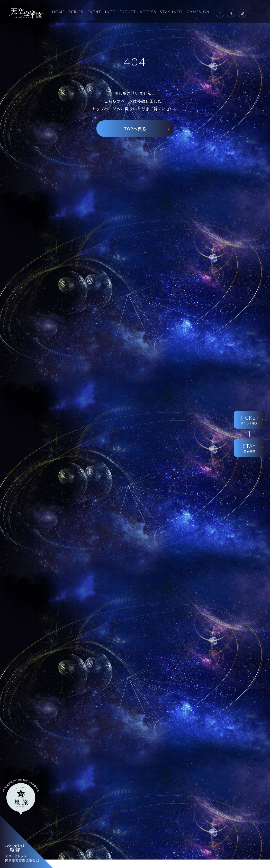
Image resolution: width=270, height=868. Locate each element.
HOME (59, 12)
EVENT (94, 12)
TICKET (128, 12)
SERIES (76, 12)
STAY (249, 448)
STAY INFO (171, 12)
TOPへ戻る (135, 129)
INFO (110, 12)
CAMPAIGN (198, 12)
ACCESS (148, 12)
